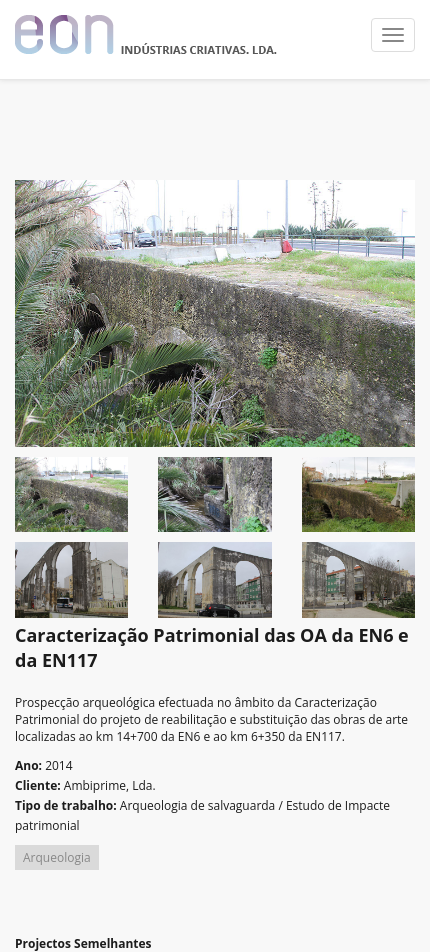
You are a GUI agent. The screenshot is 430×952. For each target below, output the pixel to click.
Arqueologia (57, 857)
